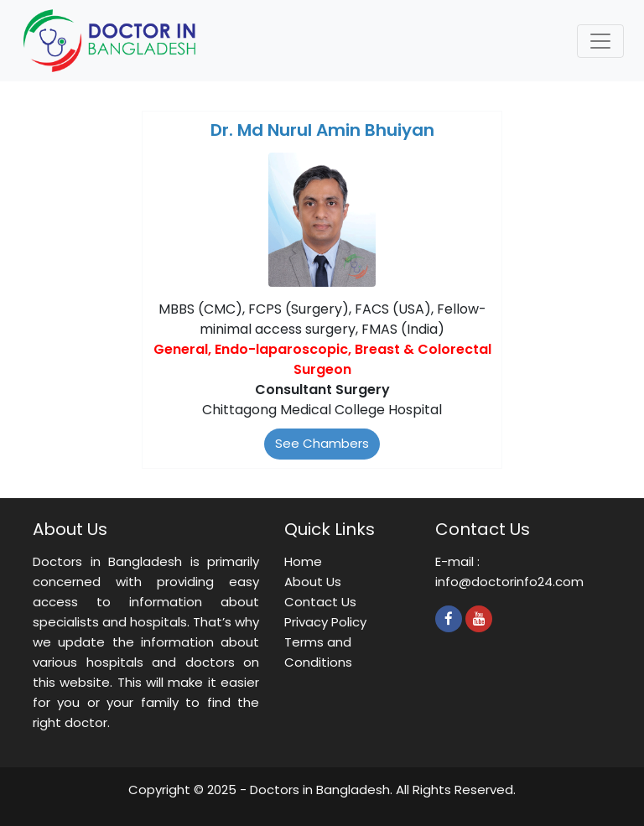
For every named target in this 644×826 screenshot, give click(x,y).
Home (303, 561)
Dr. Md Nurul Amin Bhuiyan (322, 130)
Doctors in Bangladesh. (321, 790)
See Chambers (322, 443)
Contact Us (320, 602)
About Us (313, 582)
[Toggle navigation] (600, 41)
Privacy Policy (325, 622)
